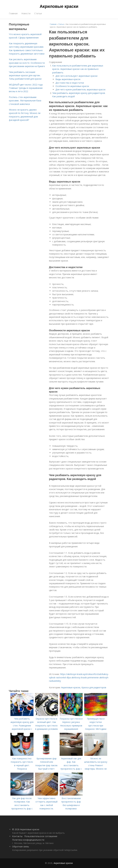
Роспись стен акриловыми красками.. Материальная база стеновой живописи (25, 101)
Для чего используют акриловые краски (76, 76)
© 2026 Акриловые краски (26, 829)
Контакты (17, 836)
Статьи (38, 13)
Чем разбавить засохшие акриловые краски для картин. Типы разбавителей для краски (25, 75)
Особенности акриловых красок (72, 86)
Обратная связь (21, 846)
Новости (26, 13)
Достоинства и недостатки (70, 83)
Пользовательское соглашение (41, 836)
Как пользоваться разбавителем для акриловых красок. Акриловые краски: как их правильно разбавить (78, 69)
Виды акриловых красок (68, 79)
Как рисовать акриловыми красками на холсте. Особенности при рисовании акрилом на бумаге (27, 63)
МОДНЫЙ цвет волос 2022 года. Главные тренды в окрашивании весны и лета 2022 (26, 88)
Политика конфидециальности (28, 840)
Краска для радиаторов (94, 687)
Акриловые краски (59, 6)
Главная (13, 13)
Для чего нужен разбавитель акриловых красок (81, 89)
